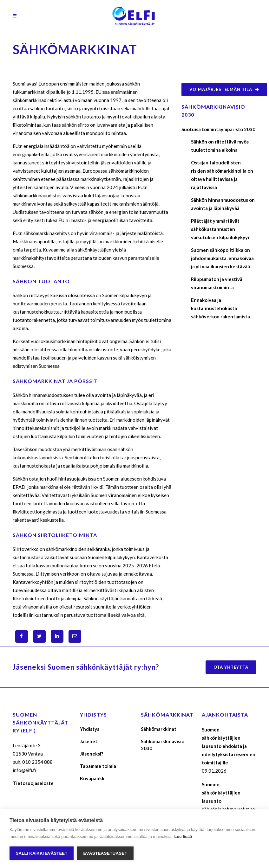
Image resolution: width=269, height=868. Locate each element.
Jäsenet (89, 741)
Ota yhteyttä (231, 667)
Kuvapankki (93, 778)
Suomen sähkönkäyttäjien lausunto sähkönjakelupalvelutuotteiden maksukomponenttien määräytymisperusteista (229, 809)
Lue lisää (183, 836)
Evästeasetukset (105, 853)
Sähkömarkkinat (159, 729)
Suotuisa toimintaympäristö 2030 (218, 129)
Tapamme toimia (98, 766)
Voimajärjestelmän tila (224, 89)
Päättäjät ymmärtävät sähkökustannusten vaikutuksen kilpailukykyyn (221, 229)
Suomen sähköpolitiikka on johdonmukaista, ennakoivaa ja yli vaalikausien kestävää (222, 258)
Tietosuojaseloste (33, 783)
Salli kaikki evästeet (42, 853)
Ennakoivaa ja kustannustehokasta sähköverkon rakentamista (220, 308)
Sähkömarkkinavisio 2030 (163, 745)
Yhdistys (90, 729)
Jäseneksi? (92, 754)
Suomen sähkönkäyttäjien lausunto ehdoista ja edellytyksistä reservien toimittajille (229, 746)
